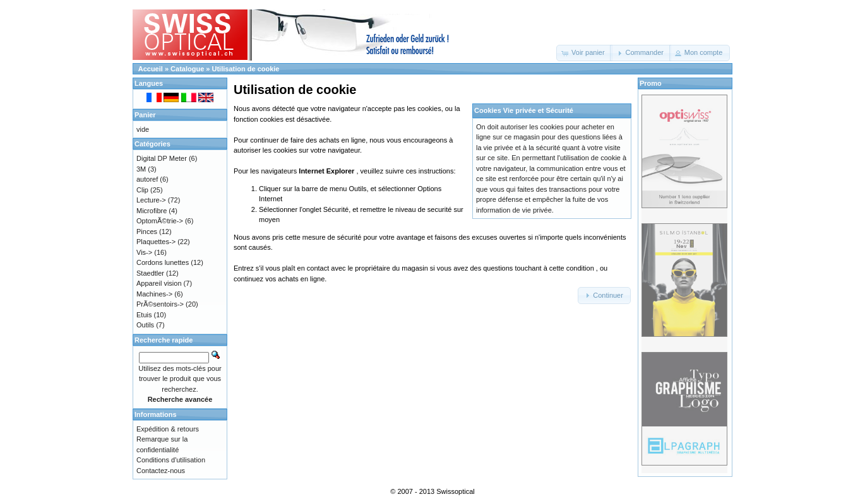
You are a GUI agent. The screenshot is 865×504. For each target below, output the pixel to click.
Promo (651, 83)
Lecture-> (151, 200)
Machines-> (154, 294)
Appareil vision (159, 283)
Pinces (147, 231)
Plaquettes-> (156, 242)
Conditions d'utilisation (171, 460)
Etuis (144, 315)
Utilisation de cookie (246, 69)
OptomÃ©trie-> (160, 221)
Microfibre (152, 211)
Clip (142, 190)
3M (141, 169)
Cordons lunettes (163, 262)
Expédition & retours (168, 429)
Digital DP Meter (162, 158)
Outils (145, 325)
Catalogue (187, 69)
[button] (584, 53)
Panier (145, 115)
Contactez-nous (161, 471)
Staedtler (150, 273)
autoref (147, 179)
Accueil (151, 69)
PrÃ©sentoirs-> (160, 304)
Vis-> (144, 252)
